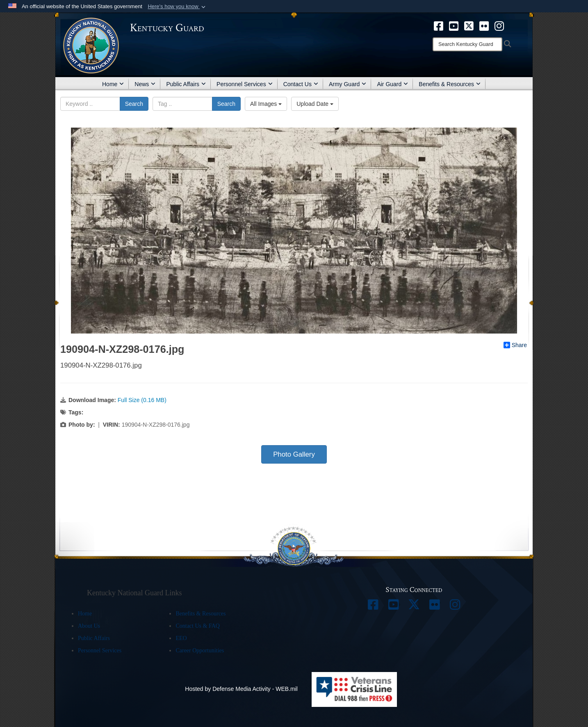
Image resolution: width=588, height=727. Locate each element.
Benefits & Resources (450, 84)
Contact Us (301, 84)
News (145, 84)
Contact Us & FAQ (197, 626)
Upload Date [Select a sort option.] (315, 104)
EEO (181, 638)
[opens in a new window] (439, 25)
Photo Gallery (294, 454)
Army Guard (348, 84)
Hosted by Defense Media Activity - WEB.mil (241, 689)
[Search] (467, 44)
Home (113, 84)
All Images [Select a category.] (266, 104)
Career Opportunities (200, 650)
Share (515, 345)
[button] (177, 7)
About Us (89, 626)
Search (134, 104)
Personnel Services (245, 84)
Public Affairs (186, 84)
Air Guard (392, 84)
